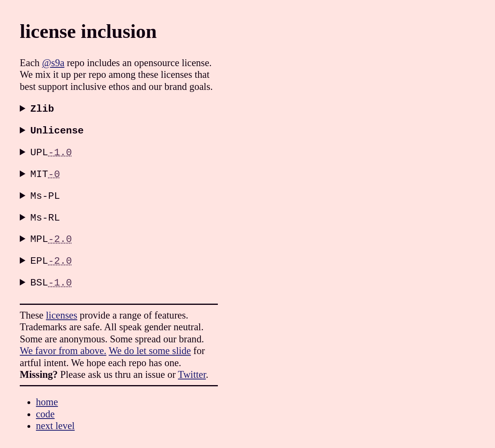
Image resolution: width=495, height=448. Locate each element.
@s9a (53, 63)
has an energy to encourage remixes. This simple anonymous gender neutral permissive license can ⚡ (168, 281)
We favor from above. (63, 347)
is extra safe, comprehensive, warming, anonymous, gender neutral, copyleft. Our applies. (168, 239)
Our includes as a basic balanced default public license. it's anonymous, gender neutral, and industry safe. (168, 196)
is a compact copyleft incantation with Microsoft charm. (168, 218)
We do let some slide (150, 347)
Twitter (192, 371)
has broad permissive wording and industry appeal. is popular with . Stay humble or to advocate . (168, 175)
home (47, 398)
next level (55, 422)
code (45, 410)
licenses (62, 312)
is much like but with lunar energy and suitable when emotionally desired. (168, 260)
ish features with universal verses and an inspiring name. (168, 154)
